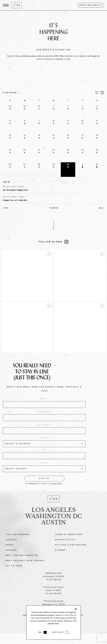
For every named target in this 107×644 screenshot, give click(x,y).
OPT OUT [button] (58, 632)
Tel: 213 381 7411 (53, 584)
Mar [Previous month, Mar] (6, 208)
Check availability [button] (91, 5)
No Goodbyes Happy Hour (16, 190)
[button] (6, 5)
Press (10, 549)
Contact (12, 544)
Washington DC (54, 521)
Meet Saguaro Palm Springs (25, 565)
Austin (54, 527)
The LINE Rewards (18, 539)
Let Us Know (14, 570)
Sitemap (60, 555)
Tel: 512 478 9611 (54, 598)
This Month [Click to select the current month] (53, 208)
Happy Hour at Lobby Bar (15, 200)
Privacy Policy (65, 544)
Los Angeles (54, 514)
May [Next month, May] (101, 208)
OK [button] (40, 632)
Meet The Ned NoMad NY (22, 560)
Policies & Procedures (71, 549)
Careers (11, 555)
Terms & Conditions (69, 539)
